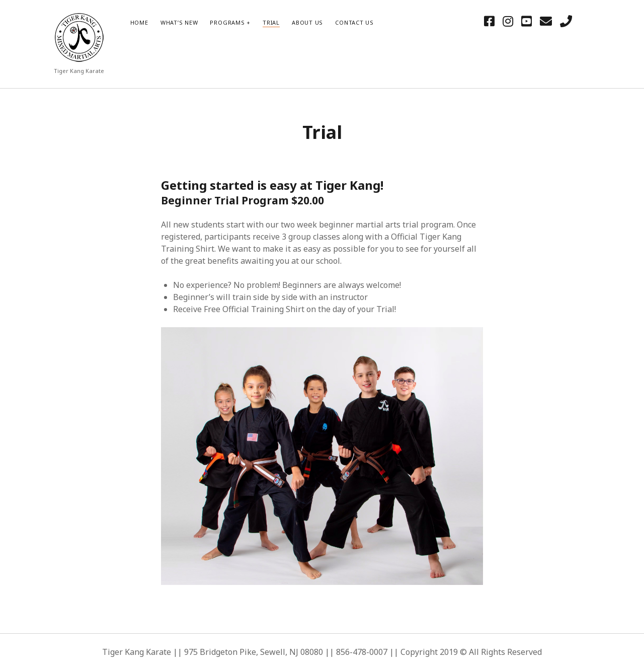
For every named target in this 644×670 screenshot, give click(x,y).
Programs (227, 22)
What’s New (179, 22)
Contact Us (354, 22)
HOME (139, 22)
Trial (271, 22)
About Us (307, 22)
